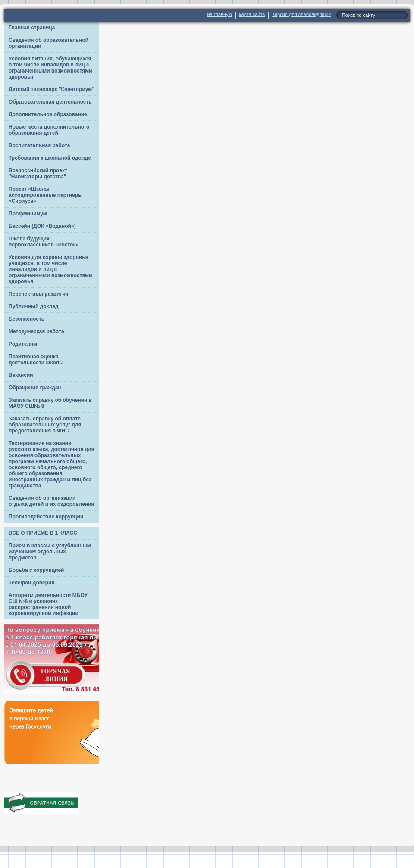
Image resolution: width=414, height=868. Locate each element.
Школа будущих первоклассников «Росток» (44, 242)
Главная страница (32, 28)
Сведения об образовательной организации (49, 43)
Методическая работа (36, 331)
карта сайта (252, 14)
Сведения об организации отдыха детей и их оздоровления (52, 501)
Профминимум (28, 214)
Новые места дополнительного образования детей (49, 130)
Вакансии (21, 375)
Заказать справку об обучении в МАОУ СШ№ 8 (50, 403)
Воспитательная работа (39, 145)
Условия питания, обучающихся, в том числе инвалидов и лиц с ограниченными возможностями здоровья (51, 68)
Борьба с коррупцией (36, 570)
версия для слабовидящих (301, 14)
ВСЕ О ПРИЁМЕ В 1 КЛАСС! (44, 533)
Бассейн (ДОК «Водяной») (42, 226)
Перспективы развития (39, 294)
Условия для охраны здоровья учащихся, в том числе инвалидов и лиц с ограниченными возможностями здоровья (50, 269)
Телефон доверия (31, 583)
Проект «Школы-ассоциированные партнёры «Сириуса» (45, 195)
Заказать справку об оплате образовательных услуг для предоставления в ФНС (45, 425)
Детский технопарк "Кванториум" (52, 89)
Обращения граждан (35, 388)
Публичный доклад (34, 306)
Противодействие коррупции (46, 517)
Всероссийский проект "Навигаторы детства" (38, 174)
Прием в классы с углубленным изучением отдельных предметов (50, 552)
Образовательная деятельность (50, 102)
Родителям (23, 344)
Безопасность (27, 319)
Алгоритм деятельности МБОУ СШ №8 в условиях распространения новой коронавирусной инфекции (48, 604)
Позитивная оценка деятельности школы (36, 360)
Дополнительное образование (48, 114)
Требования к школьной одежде (50, 158)
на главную (220, 14)
